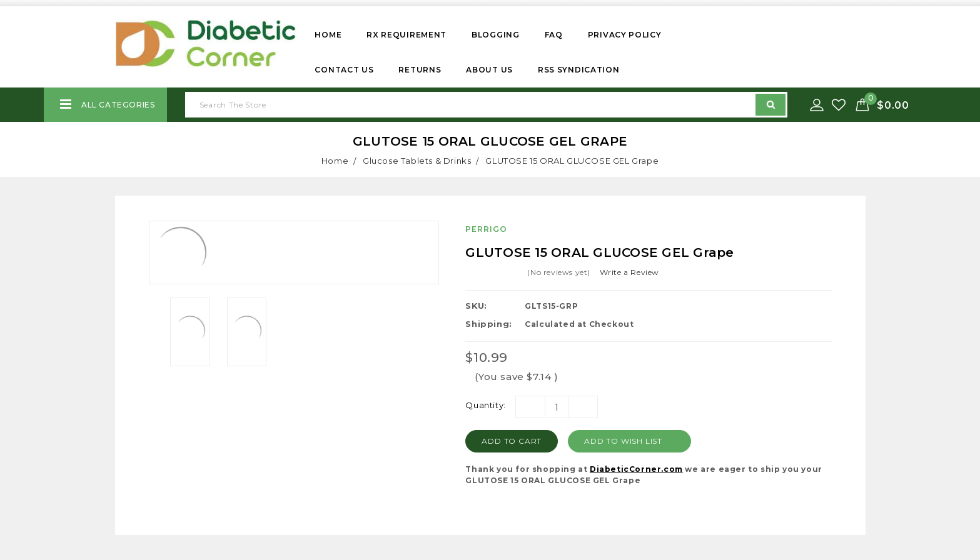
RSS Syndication (579, 70)
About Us (489, 70)
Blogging (496, 35)
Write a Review (629, 272)
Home (328, 35)
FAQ (554, 35)
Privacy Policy (625, 35)
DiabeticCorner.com (636, 469)
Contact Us (344, 70)
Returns (420, 70)
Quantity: (485, 405)
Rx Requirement (407, 35)
